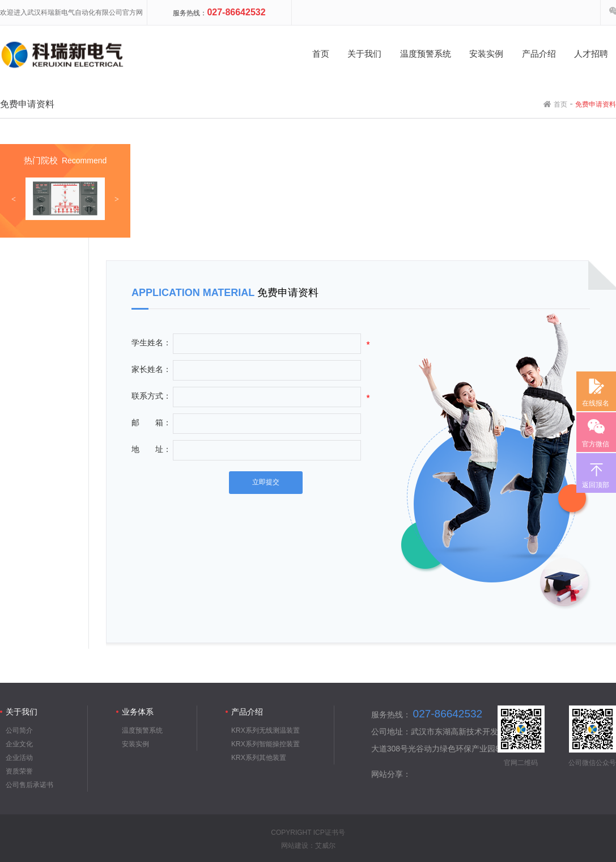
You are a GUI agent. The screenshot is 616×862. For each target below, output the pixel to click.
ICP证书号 (329, 833)
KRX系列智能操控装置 (265, 744)
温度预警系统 (142, 730)
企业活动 (19, 758)
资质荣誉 (19, 771)
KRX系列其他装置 (259, 758)
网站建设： (298, 846)
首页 (560, 104)
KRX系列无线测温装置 (265, 730)
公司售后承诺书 (29, 785)
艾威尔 (325, 846)
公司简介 (19, 730)
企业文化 (19, 744)
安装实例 (135, 744)
